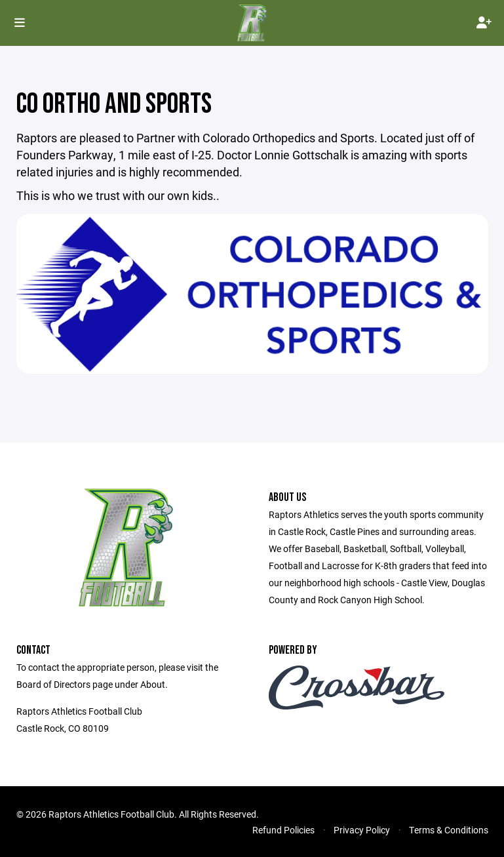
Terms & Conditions (449, 830)
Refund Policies (283, 830)
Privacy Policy (362, 830)
